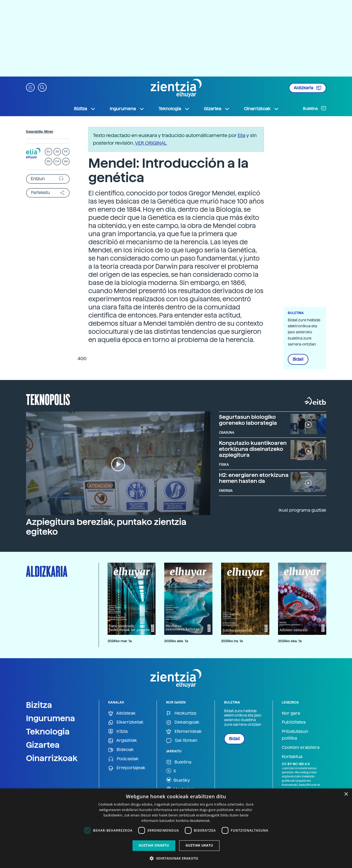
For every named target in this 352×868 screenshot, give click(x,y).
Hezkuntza (181, 713)
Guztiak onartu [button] (154, 845)
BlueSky (178, 780)
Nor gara (291, 713)
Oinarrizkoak (52, 758)
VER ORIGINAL (151, 143)
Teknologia (48, 731)
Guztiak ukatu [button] (199, 845)
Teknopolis (48, 399)
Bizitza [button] (85, 109)
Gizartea (43, 745)
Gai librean (182, 741)
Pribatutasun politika (295, 735)
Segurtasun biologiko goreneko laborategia (248, 420)
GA (66, 161)
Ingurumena (51, 718)
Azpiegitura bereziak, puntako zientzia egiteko (106, 527)
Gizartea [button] (217, 109)
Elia (241, 135)
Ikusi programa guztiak (302, 510)
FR (66, 152)
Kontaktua (292, 757)
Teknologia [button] (174, 109)
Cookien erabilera (301, 747)
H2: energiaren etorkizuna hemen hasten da (254, 478)
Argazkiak (122, 741)
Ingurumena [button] (127, 109)
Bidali (298, 359)
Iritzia (118, 732)
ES (57, 152)
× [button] (346, 794)
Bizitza (39, 705)
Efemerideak (184, 732)
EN (49, 161)
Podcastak (123, 759)
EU (49, 152)
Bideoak (121, 750)
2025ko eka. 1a (290, 641)
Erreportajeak (127, 768)
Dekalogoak (183, 722)
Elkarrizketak (126, 722)
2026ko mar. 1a (120, 641)
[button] (30, 87)
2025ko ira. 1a (232, 641)
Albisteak (122, 713)
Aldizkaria (308, 88)
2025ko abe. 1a (176, 641)
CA (57, 161)
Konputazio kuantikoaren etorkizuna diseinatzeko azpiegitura (253, 449)
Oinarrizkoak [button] (261, 109)
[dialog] (176, 828)
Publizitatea (294, 722)
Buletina (315, 108)
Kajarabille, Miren (40, 132)
